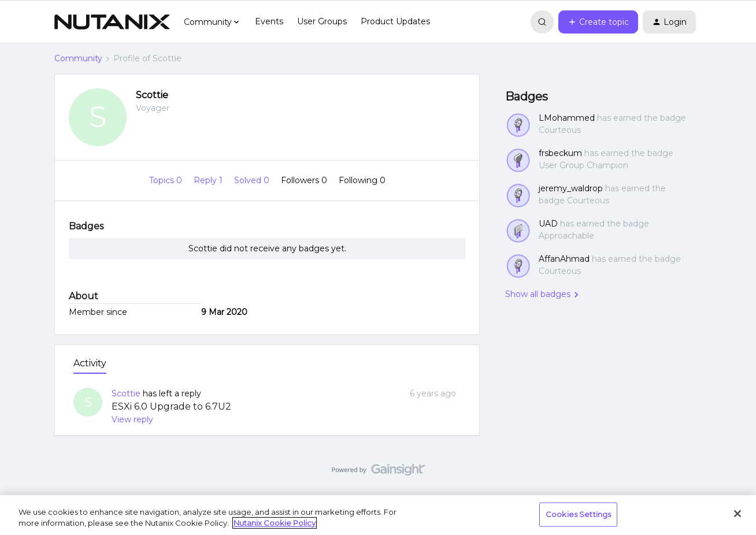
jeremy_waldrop (571, 188)
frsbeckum (560, 153)
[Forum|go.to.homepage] (112, 22)
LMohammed (567, 118)
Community (78, 58)
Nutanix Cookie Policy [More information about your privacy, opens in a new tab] (275, 523)
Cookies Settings (578, 514)
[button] (598, 22)
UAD (548, 224)
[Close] (738, 514)
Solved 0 (253, 180)
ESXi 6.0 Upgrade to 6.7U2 (171, 406)
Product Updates (395, 21)
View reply (132, 419)
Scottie (152, 95)
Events (269, 21)
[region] (378, 515)
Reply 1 (209, 180)
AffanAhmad (564, 259)
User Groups (322, 21)
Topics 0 (167, 180)
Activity (90, 363)
